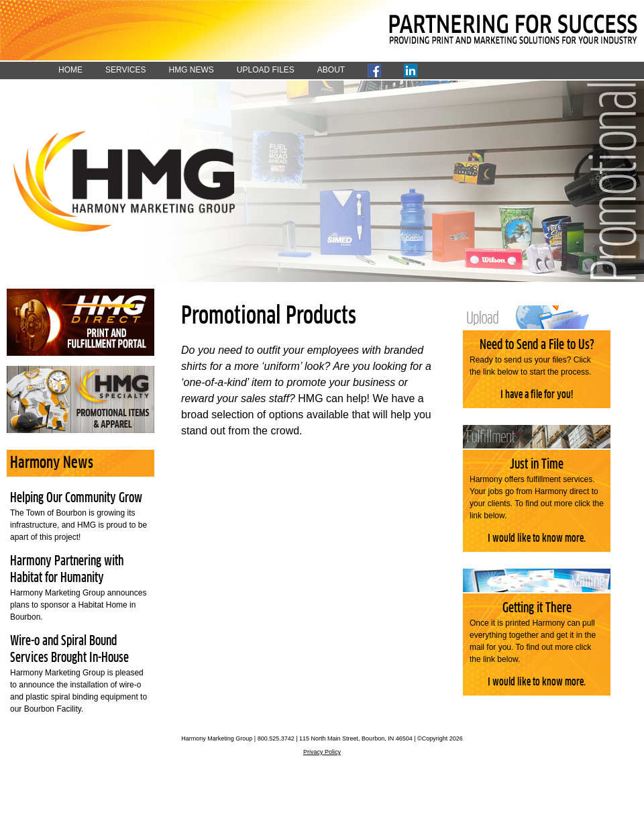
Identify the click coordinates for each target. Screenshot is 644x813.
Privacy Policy (322, 752)
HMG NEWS (191, 70)
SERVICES (125, 70)
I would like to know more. (537, 538)
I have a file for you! (537, 395)
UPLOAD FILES (266, 70)
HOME (70, 70)
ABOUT (331, 70)
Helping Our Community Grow (76, 498)
